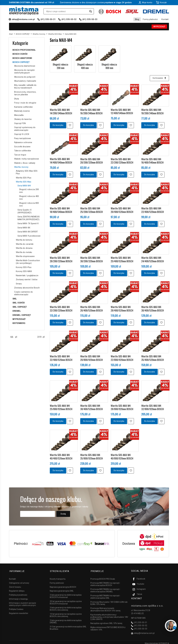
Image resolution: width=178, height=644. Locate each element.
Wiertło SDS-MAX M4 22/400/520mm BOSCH (153, 210)
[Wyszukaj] (91, 11)
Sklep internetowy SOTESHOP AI (157, 641)
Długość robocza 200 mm (60, 66)
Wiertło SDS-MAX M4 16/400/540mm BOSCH (152, 160)
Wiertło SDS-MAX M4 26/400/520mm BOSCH (92, 308)
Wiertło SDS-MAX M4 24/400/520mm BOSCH (153, 259)
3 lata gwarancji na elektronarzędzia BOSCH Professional (66, 594)
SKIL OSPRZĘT (20, 307)
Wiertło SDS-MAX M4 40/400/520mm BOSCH (61, 455)
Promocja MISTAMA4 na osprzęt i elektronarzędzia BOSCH (105, 582)
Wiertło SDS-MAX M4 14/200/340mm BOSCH (61, 111)
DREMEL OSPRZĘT (22, 315)
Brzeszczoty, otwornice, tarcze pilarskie (25, 93)
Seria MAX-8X (24, 228)
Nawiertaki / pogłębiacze (27, 275)
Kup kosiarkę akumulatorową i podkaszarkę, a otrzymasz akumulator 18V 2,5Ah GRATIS (109, 615)
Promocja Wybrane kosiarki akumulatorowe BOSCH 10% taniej (105, 607)
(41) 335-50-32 (69, 19)
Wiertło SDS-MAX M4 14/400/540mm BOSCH (61, 160)
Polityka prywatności (18, 593)
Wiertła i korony (21, 167)
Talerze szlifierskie (23, 151)
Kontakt (165, 19)
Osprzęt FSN (20, 123)
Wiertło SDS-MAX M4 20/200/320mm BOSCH (92, 160)
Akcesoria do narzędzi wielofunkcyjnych (24, 71)
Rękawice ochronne (23, 142)
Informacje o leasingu (18, 597)
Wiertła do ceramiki (25, 244)
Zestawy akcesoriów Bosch (27, 288)
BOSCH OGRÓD (20, 54)
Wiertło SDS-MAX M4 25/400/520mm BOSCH (122, 259)
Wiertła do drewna (24, 248)
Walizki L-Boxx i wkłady (25, 163)
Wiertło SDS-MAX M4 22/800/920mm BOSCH (122, 357)
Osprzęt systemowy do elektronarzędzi (25, 129)
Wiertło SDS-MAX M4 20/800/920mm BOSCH (92, 357)
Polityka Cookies (16, 607)
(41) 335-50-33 (90, 19)
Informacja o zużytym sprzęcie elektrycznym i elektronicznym (23, 602)
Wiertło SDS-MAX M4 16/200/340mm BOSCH (91, 111)
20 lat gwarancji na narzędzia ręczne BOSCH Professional (66, 600)
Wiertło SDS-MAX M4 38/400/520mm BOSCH (92, 406)
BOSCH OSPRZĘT (21, 62)
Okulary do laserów (23, 119)
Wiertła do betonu (24, 240)
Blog (137, 19)
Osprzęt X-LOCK (22, 134)
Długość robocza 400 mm (85, 66)
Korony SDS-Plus (24, 267)
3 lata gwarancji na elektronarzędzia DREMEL (66, 619)
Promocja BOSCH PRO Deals (103, 577)
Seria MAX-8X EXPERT (28, 232)
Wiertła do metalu (24, 252)
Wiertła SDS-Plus (24, 178)
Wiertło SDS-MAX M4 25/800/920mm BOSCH (61, 406)
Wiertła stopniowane (25, 256)
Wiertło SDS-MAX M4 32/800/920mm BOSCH (153, 406)
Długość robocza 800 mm (109, 66)
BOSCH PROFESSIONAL (24, 50)
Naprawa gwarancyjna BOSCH (63, 585)
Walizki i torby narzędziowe (27, 159)
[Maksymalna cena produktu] (39, 337)
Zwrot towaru (15, 585)
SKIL (15, 299)
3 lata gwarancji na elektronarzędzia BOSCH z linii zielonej (66, 607)
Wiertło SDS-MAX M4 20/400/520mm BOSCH (122, 210)
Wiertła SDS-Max (24, 182)
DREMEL (17, 311)
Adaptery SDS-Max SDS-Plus (27, 172)
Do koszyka (58, 125)
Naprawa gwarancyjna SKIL (62, 589)
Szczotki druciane (22, 147)
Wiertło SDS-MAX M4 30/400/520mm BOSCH (153, 308)
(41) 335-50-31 (48, 19)
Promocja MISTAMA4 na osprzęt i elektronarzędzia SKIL (105, 595)
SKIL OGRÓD (19, 303)
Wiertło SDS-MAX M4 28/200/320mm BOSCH (61, 259)
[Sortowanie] (159, 78)
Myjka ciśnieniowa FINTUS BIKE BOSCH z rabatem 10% (108, 627)
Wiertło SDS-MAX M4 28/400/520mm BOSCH (122, 308)
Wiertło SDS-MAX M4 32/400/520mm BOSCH (61, 357)
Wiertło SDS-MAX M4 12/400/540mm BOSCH (122, 111)
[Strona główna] (24, 11)
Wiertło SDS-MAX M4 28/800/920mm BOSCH (122, 406)
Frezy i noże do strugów (25, 103)
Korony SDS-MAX (24, 271)
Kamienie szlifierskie (23, 107)
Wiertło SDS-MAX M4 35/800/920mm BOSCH (92, 455)
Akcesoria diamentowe (25, 66)
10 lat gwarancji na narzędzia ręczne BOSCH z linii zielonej (66, 613)
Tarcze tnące (20, 155)
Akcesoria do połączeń (25, 77)
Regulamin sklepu (17, 589)
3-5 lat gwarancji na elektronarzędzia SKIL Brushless (68, 626)
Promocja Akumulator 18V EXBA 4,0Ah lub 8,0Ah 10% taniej (109, 601)
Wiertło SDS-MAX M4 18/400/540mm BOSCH (61, 210)
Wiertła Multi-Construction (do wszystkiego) (28, 262)
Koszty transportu (58, 577)
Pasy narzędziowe (23, 138)
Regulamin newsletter (19, 611)
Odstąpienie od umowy (19, 581)
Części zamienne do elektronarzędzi (24, 293)
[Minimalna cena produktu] (12, 337)
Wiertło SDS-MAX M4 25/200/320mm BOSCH (92, 210)
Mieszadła (19, 115)
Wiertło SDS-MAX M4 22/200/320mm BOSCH (122, 160)
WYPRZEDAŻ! (159, 27)
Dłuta (17, 99)
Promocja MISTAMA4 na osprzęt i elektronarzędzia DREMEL (105, 588)
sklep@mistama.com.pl (23, 19)
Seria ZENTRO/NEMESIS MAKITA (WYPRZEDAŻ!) (29, 218)
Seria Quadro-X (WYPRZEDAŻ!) (24, 211)
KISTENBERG (19, 323)
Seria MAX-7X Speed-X (28, 223)
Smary (19, 284)
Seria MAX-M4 (24, 186)
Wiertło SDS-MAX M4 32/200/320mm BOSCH (61, 308)
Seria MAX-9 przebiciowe (29, 236)
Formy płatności (150, 19)
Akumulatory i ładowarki (25, 81)
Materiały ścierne (22, 111)
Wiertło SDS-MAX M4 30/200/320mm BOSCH (92, 259)
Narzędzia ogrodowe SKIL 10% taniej (106, 621)
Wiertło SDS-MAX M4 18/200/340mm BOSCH (152, 111)
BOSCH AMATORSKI (22, 58)
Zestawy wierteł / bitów (27, 280)
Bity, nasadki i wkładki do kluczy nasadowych (25, 86)
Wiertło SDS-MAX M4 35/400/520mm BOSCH (153, 357)
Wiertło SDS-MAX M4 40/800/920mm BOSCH (122, 455)
